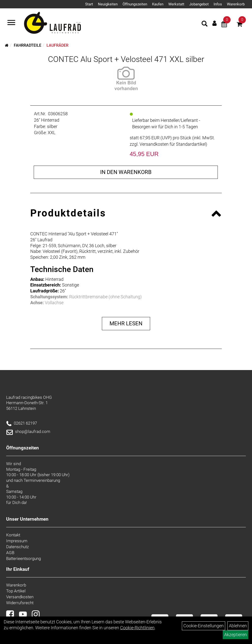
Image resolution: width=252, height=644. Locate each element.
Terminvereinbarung (42, 480)
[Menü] (11, 23)
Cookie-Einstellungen (204, 626)
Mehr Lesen (126, 323)
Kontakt (13, 535)
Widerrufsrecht (20, 603)
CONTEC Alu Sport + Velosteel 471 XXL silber (126, 59)
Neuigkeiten (108, 4)
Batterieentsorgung (24, 558)
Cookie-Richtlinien (137, 628)
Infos (218, 4)
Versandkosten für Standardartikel (173, 144)
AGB (10, 553)
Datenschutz (17, 547)
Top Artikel (16, 591)
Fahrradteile (28, 45)
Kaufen (158, 4)
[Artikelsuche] (205, 24)
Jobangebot (199, 4)
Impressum (17, 541)
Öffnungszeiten (135, 4)
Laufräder (57, 45)
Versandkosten (20, 597)
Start (89, 4)
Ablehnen (238, 626)
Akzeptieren (236, 635)
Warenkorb (236, 4)
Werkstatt (176, 4)
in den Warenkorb (126, 172)
